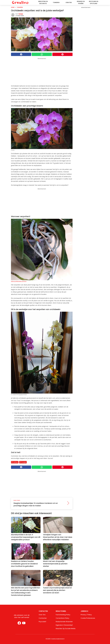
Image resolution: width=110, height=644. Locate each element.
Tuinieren (56, 3)
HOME (13, 7)
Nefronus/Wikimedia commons (19, 281)
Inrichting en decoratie (43, 2)
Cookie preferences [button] (88, 618)
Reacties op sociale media (66, 629)
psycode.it (42, 622)
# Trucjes (23, 462)
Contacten (43, 618)
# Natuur (15, 462)
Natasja (21, 14)
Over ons (42, 615)
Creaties (69, 3)
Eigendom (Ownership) (64, 625)
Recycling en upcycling (93, 2)
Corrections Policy (62, 618)
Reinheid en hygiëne (81, 2)
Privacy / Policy (86, 615)
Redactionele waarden (64, 622)
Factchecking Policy (63, 615)
